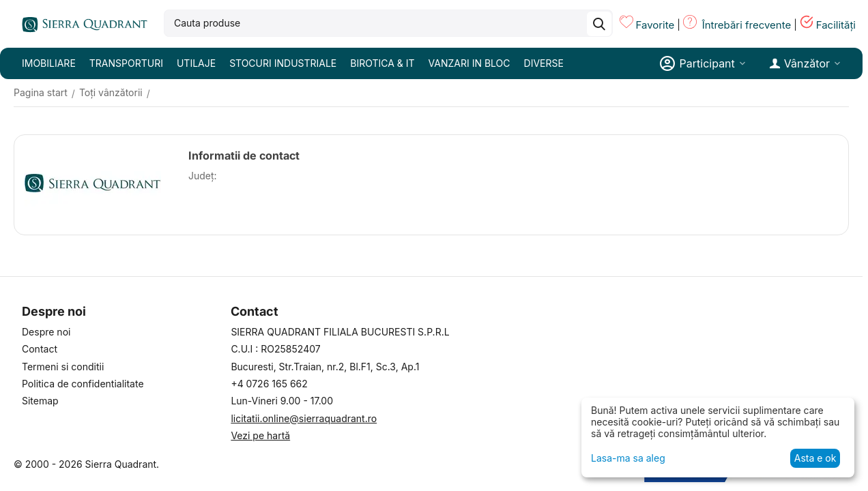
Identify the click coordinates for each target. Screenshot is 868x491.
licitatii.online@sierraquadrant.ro (304, 418)
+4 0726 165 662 (269, 384)
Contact (40, 349)
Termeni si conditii (63, 367)
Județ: (203, 176)
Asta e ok (815, 458)
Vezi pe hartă (260, 435)
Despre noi (46, 332)
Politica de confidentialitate (83, 384)
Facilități (836, 25)
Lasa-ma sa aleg (628, 458)
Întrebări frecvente (747, 25)
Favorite (655, 25)
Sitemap (40, 401)
